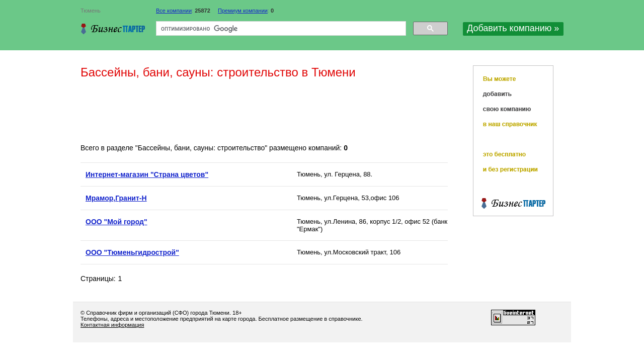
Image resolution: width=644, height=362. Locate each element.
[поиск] (280, 29)
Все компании (174, 11)
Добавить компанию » (513, 28)
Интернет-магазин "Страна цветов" (147, 174)
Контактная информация (112, 325)
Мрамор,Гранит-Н (116, 198)
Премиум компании (243, 11)
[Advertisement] (264, 112)
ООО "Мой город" (116, 222)
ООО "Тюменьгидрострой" (132, 252)
